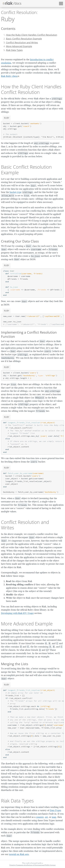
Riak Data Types (14, 50)
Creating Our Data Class (20, 241)
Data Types (55, 810)
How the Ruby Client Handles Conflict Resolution (32, 35)
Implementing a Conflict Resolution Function (29, 334)
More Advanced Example (19, 46)
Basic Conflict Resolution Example (24, 39)
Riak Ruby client (9, 76)
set (46, 817)
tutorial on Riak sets (19, 854)
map (54, 817)
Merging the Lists (15, 664)
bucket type (16, 192)
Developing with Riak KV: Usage (17, 613)
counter (40, 817)
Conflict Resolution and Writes (22, 43)
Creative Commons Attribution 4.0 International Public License (32, 865)
